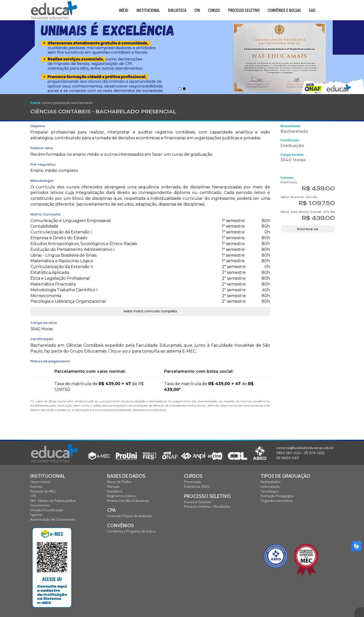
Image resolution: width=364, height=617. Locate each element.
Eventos (36, 487)
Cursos (193, 476)
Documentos (40, 505)
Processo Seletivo (207, 496)
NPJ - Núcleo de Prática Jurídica (53, 501)
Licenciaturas (270, 487)
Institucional (48, 476)
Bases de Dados (126, 476)
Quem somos (40, 482)
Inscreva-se (308, 229)
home (36, 103)
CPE (33, 496)
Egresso (36, 515)
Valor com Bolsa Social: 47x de (308, 212)
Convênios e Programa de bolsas (131, 531)
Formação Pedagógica (277, 496)
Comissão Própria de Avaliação (130, 516)
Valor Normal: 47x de (299, 197)
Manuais (113, 487)
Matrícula (289, 182)
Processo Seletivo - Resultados (207, 506)
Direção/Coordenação (47, 510)
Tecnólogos (269, 491)
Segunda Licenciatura (277, 501)
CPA (111, 510)
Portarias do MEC (43, 491)
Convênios (121, 526)
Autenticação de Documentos (53, 519)
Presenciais (192, 482)
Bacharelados (271, 482)
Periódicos (115, 491)
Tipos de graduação (286, 476)
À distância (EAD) (197, 487)
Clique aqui (119, 351)
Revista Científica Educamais (128, 501)
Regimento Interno (121, 496)
